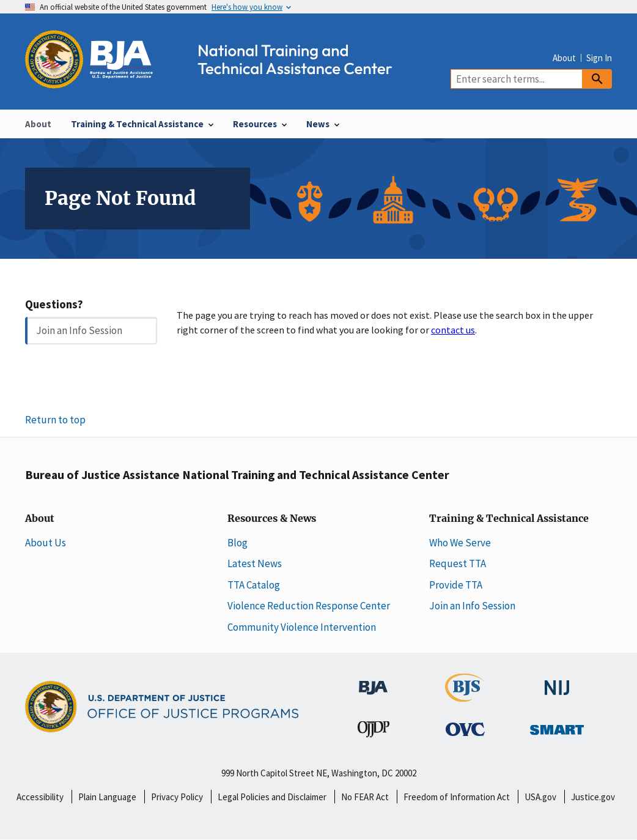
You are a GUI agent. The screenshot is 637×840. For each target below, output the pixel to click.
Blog (237, 543)
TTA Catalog (254, 585)
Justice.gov (593, 797)
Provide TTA (456, 585)
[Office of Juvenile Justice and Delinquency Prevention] (374, 732)
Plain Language (107, 797)
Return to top (55, 420)
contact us (453, 330)
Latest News (255, 563)
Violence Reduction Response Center (309, 606)
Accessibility (40, 797)
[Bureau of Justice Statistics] (465, 696)
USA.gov (540, 797)
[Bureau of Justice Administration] (373, 682)
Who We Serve (460, 543)
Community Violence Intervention (302, 627)
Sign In (599, 58)
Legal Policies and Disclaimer (272, 797)
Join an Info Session (79, 330)
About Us (46, 543)
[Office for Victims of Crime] (465, 729)
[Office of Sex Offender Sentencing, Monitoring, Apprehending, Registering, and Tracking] (557, 726)
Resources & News (272, 519)
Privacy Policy (177, 797)
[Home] (219, 82)
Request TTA (458, 563)
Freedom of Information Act (457, 797)
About (564, 58)
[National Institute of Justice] (557, 682)
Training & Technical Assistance (509, 519)
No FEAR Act (365, 797)
